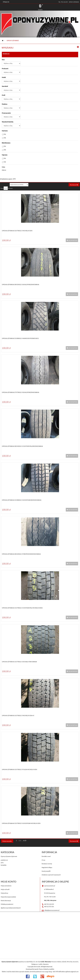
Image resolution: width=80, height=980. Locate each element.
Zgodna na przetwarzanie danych (11, 908)
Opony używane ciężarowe (9, 856)
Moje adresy (4, 893)
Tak (5, 138)
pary (2, 863)
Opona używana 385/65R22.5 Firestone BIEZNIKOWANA (21, 554)
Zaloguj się (6, 2)
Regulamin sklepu (47, 867)
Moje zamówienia (6, 886)
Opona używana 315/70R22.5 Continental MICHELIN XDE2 (22, 608)
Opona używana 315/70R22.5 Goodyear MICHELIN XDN (21, 823)
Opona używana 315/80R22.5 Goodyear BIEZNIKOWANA (22, 500)
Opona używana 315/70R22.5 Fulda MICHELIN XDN (19, 769)
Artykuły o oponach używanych (51, 875)
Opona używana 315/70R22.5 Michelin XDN (17, 231)
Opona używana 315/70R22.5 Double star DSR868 (19, 662)
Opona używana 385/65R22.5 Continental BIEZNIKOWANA (22, 446)
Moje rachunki (5, 889)
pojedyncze (4, 860)
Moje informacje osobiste (8, 897)
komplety (4, 865)
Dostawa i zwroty (47, 864)
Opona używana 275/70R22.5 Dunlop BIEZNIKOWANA (21, 392)
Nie (5, 134)
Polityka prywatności (7, 904)
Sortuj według (4, 185)
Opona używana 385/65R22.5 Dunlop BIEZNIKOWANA (21, 284)
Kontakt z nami (46, 856)
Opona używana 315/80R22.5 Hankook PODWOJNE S (20, 338)
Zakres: (4, 170)
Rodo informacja (6, 900)
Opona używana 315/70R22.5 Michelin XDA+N (18, 716)
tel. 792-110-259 (63, 2)
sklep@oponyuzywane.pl (52, 910)
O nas (43, 860)
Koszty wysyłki (46, 871)
